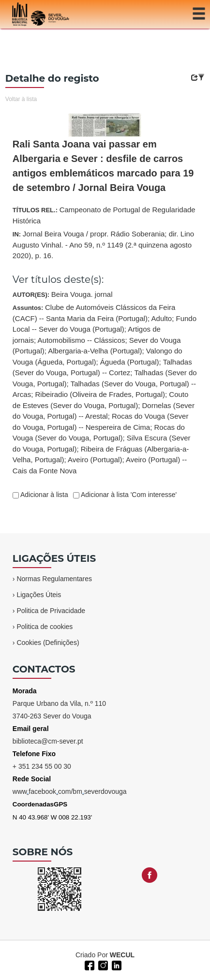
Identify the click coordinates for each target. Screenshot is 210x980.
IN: (103, 245)
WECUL (122, 955)
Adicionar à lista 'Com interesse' (128, 495)
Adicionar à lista (44, 495)
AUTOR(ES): (63, 294)
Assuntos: (105, 389)
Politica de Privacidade (51, 611)
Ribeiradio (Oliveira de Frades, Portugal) (100, 394)
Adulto (162, 318)
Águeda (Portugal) (130, 362)
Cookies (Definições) (48, 643)
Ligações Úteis (39, 595)
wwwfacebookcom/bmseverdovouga (70, 791)
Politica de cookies (45, 627)
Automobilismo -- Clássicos (82, 340)
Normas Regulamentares (54, 579)
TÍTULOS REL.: (104, 215)
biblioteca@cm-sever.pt (48, 741)
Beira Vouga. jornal (82, 294)
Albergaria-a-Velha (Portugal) (95, 351)
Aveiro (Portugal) (95, 460)
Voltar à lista (21, 99)
